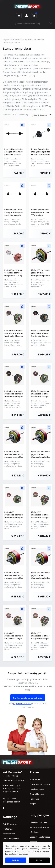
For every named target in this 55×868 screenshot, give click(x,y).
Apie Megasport (10, 824)
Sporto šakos (36, 779)
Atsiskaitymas (9, 834)
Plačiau (39, 860)
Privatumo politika (11, 839)
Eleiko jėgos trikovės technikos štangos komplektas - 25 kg (14, 273)
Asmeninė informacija (39, 827)
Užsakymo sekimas (38, 822)
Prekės (35, 772)
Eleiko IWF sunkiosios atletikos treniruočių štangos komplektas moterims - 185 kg (40, 517)
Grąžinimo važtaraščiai (40, 837)
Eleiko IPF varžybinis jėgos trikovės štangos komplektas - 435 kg (41, 576)
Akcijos (33, 804)
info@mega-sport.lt (11, 802)
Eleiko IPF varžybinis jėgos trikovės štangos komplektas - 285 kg (41, 455)
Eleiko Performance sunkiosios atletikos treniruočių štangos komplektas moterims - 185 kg (14, 336)
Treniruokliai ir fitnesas (40, 784)
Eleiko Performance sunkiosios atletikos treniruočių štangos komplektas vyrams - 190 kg (40, 336)
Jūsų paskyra (39, 815)
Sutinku (16, 860)
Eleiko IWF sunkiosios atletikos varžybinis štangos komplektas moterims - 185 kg (40, 638)
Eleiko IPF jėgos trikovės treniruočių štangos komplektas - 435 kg (14, 576)
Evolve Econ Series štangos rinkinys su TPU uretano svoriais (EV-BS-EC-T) (40, 215)
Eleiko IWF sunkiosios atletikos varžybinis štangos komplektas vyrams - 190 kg (14, 638)
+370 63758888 (9, 799)
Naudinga (10, 817)
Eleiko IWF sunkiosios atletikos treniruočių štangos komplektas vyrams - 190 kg (14, 517)
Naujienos (34, 799)
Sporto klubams (37, 794)
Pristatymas (8, 829)
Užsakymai (35, 832)
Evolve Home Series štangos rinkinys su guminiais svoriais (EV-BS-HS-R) (14, 153)
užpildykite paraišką (23, 704)
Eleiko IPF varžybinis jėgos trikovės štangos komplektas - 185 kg (41, 274)
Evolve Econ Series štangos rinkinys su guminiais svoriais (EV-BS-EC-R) (13, 213)
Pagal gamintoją (37, 789)
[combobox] (42, 115)
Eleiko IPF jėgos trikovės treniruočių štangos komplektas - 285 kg (14, 455)
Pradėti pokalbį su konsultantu (28, 698)
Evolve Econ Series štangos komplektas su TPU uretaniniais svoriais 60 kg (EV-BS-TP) (41, 154)
